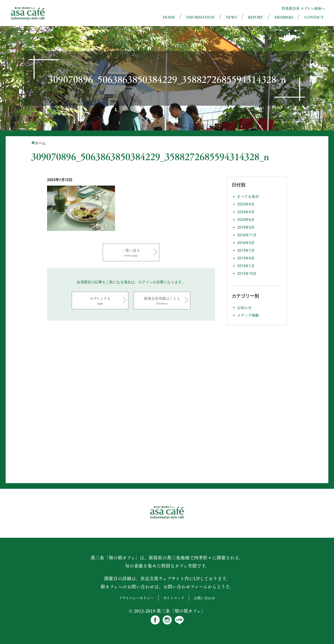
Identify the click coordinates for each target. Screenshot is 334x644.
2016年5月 (246, 243)
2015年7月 (246, 251)
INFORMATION (200, 17)
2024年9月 (246, 212)
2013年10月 (247, 274)
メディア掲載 (248, 315)
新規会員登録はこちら (162, 300)
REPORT (256, 17)
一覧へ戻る (131, 252)
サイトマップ (174, 598)
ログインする (100, 300)
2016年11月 (247, 235)
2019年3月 (246, 227)
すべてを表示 (248, 197)
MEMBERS (284, 17)
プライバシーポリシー (136, 598)
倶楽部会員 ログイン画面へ (303, 8)
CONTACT (314, 17)
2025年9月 (246, 204)
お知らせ (244, 308)
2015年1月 (246, 266)
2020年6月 (246, 220)
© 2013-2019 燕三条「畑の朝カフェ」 (167, 611)
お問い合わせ (204, 598)
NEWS (231, 17)
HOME (169, 17)
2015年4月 (246, 258)
